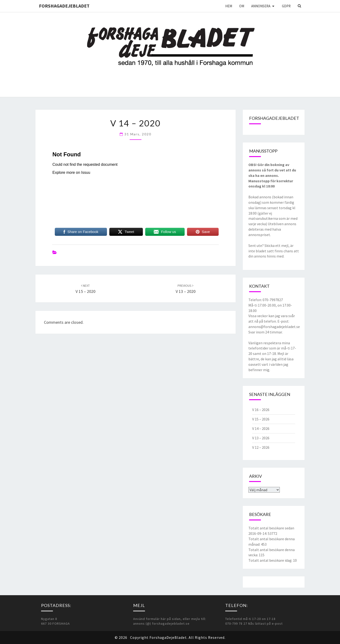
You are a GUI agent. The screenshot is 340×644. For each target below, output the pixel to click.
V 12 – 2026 (261, 447)
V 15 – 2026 (261, 419)
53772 (272, 533)
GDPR (286, 6)
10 (295, 560)
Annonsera (261, 6)
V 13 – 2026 (261, 438)
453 (264, 544)
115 (262, 555)
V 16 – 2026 (261, 410)
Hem (229, 6)
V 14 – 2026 (261, 428)
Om (242, 6)
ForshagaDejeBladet (64, 6)
